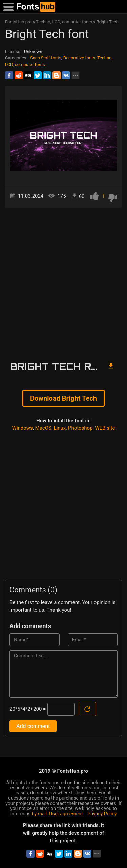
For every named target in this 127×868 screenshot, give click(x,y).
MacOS (43, 428)
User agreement (66, 814)
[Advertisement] (63, 281)
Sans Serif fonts (46, 58)
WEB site (105, 428)
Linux (60, 428)
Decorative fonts (79, 58)
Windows (23, 428)
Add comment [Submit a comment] (33, 726)
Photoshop (80, 428)
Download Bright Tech (63, 398)
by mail (39, 814)
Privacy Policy (102, 814)
